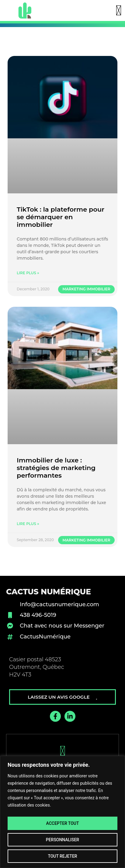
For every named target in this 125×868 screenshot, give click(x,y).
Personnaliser (63, 840)
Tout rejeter (62, 856)
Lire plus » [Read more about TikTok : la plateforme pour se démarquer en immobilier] (28, 273)
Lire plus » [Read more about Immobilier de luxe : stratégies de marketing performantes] (28, 524)
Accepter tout (62, 823)
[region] (62, 812)
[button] (119, 11)
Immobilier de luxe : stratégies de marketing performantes (56, 468)
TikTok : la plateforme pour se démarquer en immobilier (61, 217)
